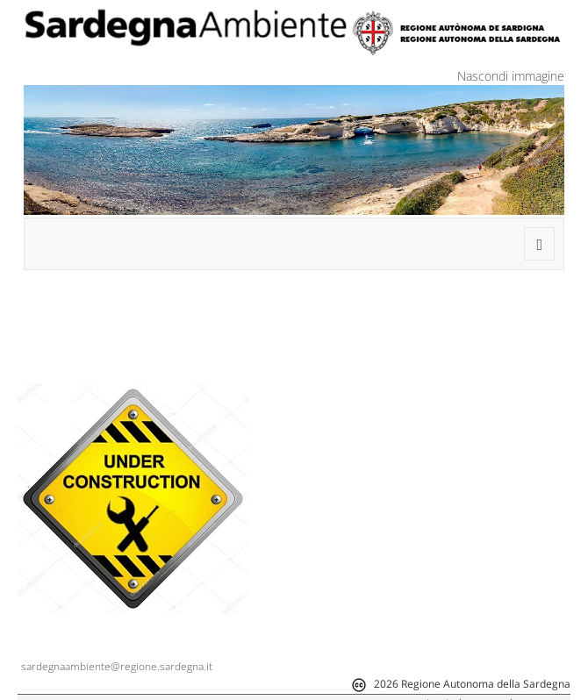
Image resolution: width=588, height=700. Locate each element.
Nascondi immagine (511, 76)
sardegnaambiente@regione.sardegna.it (117, 666)
